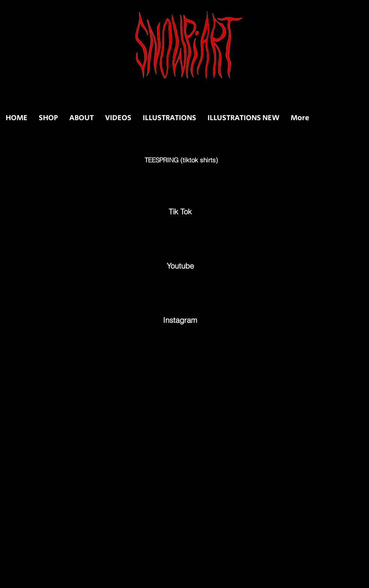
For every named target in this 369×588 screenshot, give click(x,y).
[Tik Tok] (180, 211)
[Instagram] (180, 320)
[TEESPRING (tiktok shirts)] (181, 160)
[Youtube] (180, 266)
